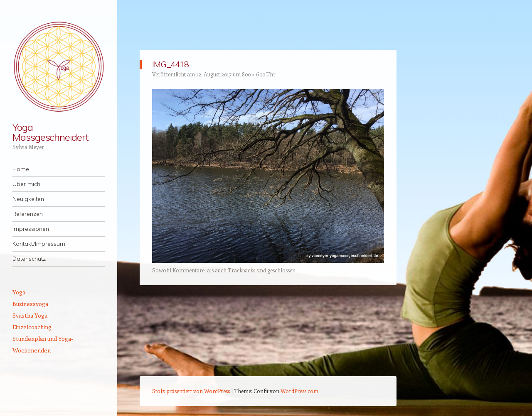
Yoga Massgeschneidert (50, 132)
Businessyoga (30, 304)
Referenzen (28, 214)
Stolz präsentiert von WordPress (191, 391)
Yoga (19, 292)
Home (21, 169)
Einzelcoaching (32, 327)
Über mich (26, 184)
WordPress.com (299, 391)
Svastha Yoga (30, 315)
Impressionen (31, 229)
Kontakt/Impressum (39, 244)
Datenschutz (29, 259)
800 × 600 (254, 74)
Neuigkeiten (28, 199)
